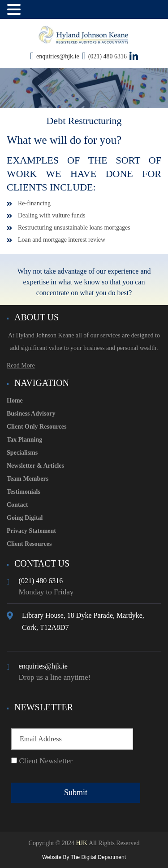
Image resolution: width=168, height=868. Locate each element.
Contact (17, 505)
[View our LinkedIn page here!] (134, 57)
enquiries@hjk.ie (58, 56)
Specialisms (22, 453)
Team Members (28, 479)
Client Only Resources (37, 427)
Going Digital (25, 518)
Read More (21, 365)
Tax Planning (24, 440)
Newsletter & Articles (35, 466)
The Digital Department (98, 857)
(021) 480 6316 (108, 56)
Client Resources (29, 544)
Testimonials (24, 492)
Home (15, 401)
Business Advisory (31, 414)
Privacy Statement (31, 531)
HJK (81, 843)
